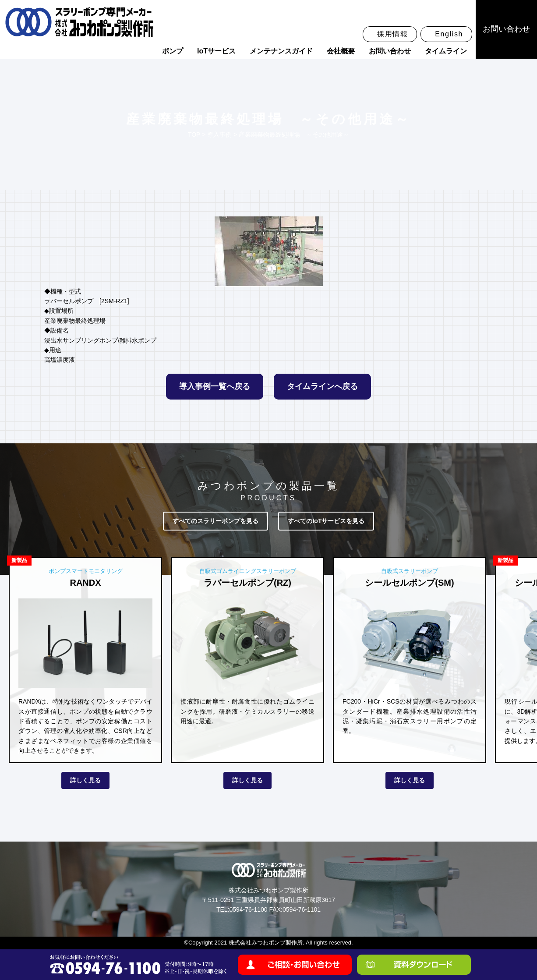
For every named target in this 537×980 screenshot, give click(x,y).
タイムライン (446, 51)
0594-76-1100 (248, 909)
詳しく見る (85, 780)
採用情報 (392, 34)
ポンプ (173, 51)
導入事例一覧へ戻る (215, 386)
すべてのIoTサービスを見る (326, 521)
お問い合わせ (390, 51)
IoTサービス (216, 51)
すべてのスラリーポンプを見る (216, 521)
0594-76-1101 (302, 909)
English (449, 34)
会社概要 (341, 51)
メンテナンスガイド (281, 51)
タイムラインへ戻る (322, 386)
